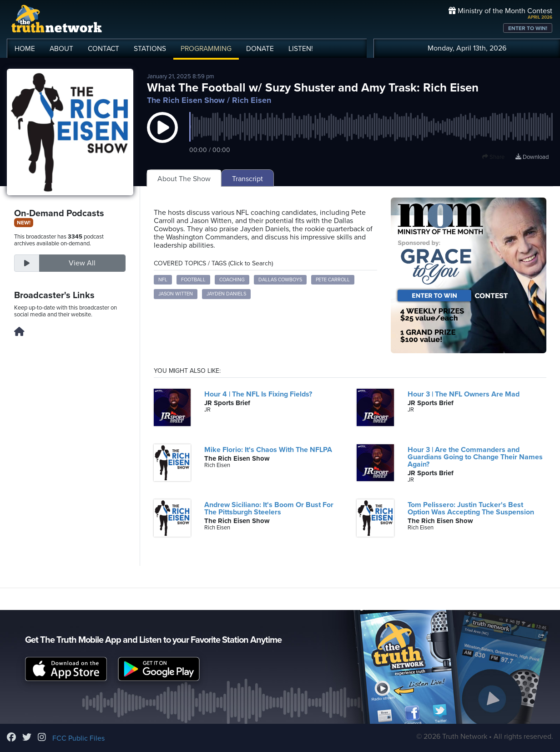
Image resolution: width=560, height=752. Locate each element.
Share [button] (493, 157)
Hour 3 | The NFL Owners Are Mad (464, 394)
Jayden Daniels (226, 294)
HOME (25, 49)
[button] (162, 137)
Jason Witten (176, 294)
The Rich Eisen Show (186, 100)
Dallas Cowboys (280, 280)
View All (82, 263)
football (193, 280)
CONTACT (103, 49)
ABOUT (61, 49)
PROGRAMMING (206, 49)
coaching (232, 280)
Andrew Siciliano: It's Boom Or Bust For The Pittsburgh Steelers (269, 508)
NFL (163, 280)
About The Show (184, 179)
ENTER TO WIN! (528, 28)
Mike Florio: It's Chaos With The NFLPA (268, 450)
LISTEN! (301, 49)
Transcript (247, 179)
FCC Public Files (78, 738)
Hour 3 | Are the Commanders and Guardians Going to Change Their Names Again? (475, 457)
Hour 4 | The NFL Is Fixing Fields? (258, 394)
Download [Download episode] (532, 157)
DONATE (260, 49)
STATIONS (150, 49)
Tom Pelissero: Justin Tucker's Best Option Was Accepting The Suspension (471, 508)
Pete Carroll (333, 280)
